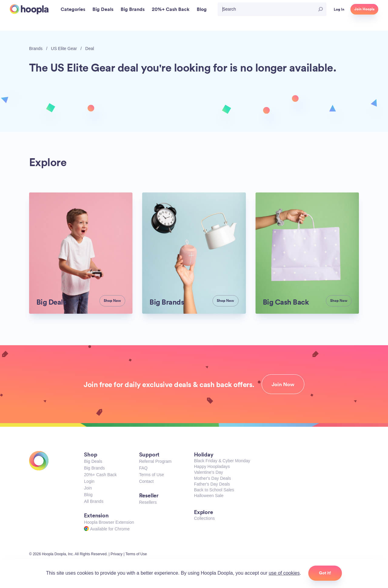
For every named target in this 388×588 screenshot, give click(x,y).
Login (89, 481)
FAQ (143, 468)
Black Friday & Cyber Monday (222, 461)
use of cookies (284, 573)
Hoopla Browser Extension (109, 522)
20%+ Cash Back (100, 475)
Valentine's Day (209, 472)
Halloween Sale (209, 496)
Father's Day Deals (212, 484)
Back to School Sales (214, 490)
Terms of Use (152, 475)
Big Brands (94, 468)
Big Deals (93, 461)
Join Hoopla (364, 9)
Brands (36, 48)
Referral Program (155, 461)
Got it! (325, 573)
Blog (88, 495)
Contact (146, 481)
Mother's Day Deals (212, 478)
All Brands (94, 501)
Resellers (148, 502)
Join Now (283, 384)
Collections (204, 518)
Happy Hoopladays (212, 466)
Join (88, 488)
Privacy (117, 554)
